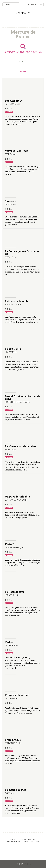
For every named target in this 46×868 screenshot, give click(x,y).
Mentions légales (13, 841)
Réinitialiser (23, 71)
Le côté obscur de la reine (21, 446)
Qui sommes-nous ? (28, 839)
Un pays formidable (17, 497)
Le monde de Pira (16, 790)
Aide (7, 4)
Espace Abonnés (35, 4)
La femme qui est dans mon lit (22, 253)
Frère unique (13, 740)
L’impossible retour (17, 695)
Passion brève (14, 101)
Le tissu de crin (14, 592)
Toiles (9, 642)
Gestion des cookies (32, 841)
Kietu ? (9, 544)
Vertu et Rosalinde (16, 151)
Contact (13, 839)
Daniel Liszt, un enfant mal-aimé (22, 397)
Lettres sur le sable (17, 301)
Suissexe (10, 201)
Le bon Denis (13, 349)
